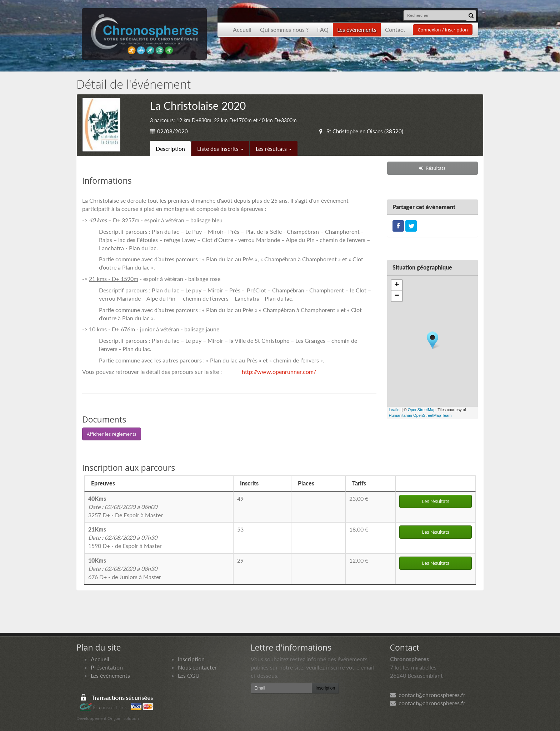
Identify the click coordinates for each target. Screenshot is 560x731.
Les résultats (274, 149)
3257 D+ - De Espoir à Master (126, 507)
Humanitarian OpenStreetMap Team (420, 415)
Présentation (107, 667)
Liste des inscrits (220, 149)
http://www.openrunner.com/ (279, 372)
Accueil (242, 29)
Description (170, 149)
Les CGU (189, 675)
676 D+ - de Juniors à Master (125, 569)
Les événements (110, 675)
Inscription (191, 659)
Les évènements (357, 29)
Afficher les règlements (112, 434)
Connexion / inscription (443, 30)
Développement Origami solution (108, 718)
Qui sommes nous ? (284, 29)
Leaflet (395, 410)
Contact (395, 29)
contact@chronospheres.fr (428, 695)
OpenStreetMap (422, 410)
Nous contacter (197, 667)
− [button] (397, 296)
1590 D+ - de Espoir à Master (125, 537)
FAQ (323, 29)
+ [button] (397, 285)
